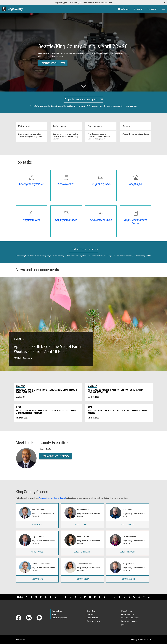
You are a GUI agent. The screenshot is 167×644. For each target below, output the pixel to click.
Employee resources (129, 621)
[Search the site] (152, 9)
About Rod (37, 525)
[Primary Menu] (163, 9)
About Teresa (82, 579)
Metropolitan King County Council (52, 498)
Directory (90, 614)
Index (20, 597)
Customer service (93, 621)
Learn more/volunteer (53, 63)
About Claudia (128, 552)
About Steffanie (82, 552)
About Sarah (128, 525)
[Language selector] (139, 9)
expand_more (83, 86)
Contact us (91, 611)
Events (19, 339)
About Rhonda (82, 525)
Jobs (123, 624)
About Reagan (128, 579)
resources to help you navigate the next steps (107, 256)
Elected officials (93, 618)
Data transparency (59, 618)
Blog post (21, 386)
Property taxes (36, 106)
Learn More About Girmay (55, 456)
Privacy (55, 614)
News (19, 407)
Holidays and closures (130, 618)
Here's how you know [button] (104, 2)
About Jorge (37, 552)
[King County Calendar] (124, 9)
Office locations (128, 614)
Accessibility (21, 640)
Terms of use (57, 611)
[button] (164, 3)
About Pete (37, 579)
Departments (127, 611)
